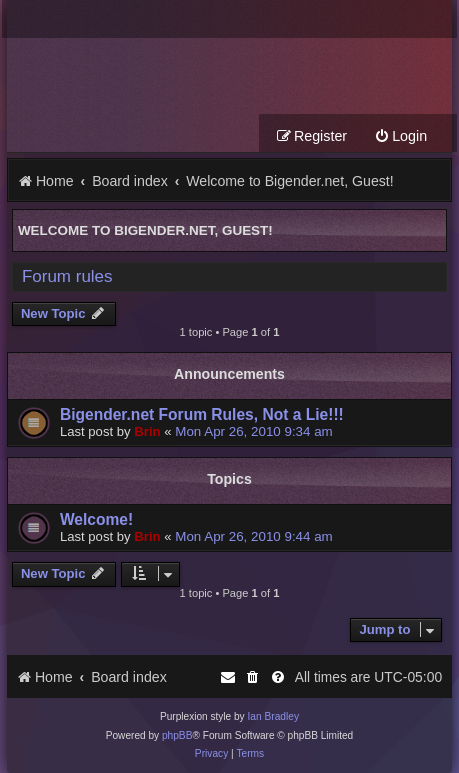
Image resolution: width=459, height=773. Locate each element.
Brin (147, 431)
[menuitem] (400, 136)
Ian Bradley (273, 716)
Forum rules (67, 276)
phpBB (177, 735)
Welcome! (96, 519)
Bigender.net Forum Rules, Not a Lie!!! (202, 414)
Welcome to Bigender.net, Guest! (145, 230)
